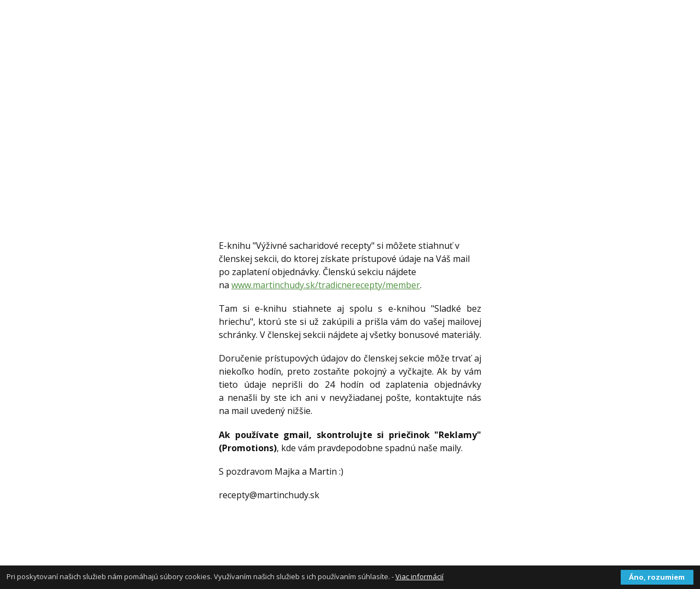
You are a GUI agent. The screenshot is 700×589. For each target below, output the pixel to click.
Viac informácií (419, 576)
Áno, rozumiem (657, 577)
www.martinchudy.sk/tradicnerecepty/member (326, 285)
